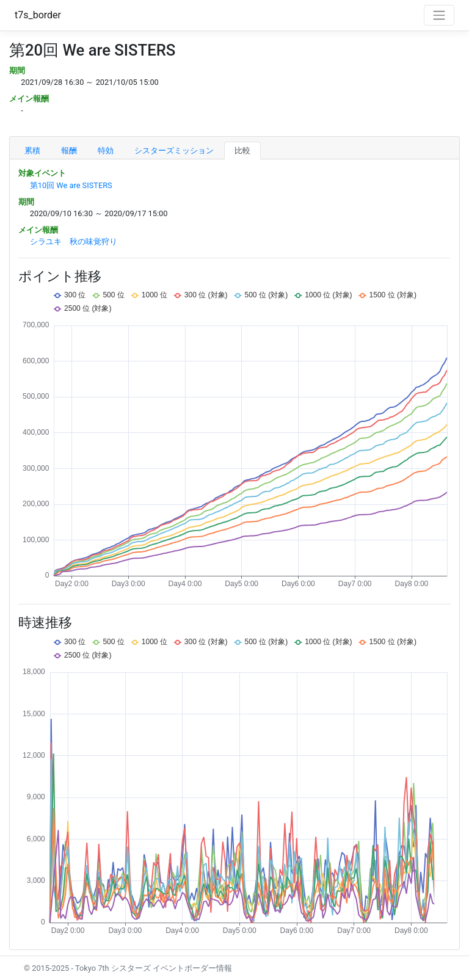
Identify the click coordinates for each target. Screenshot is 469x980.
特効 (106, 151)
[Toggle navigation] (439, 15)
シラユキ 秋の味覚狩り (74, 241)
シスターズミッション (174, 151)
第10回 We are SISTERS (71, 185)
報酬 (69, 151)
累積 (32, 151)
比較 (242, 151)
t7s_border (38, 15)
